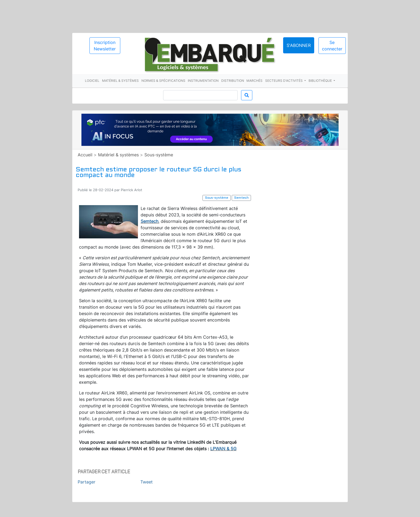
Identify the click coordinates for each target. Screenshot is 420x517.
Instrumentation (203, 81)
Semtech (149, 221)
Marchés (254, 81)
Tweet (147, 482)
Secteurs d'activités (284, 81)
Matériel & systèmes (120, 81)
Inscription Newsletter (105, 46)
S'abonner (299, 45)
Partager (87, 482)
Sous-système (159, 155)
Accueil (85, 155)
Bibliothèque (321, 81)
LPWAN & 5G (223, 449)
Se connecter (332, 46)
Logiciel (92, 81)
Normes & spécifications (163, 81)
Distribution (233, 81)
